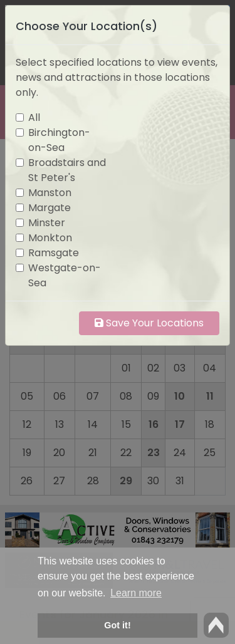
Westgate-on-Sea (65, 275)
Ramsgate (54, 253)
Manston (50, 193)
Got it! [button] (117, 625)
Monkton (50, 238)
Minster (47, 223)
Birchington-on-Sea (59, 140)
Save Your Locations (149, 323)
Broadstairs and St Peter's (67, 170)
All (34, 117)
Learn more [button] (136, 593)
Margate (50, 208)
